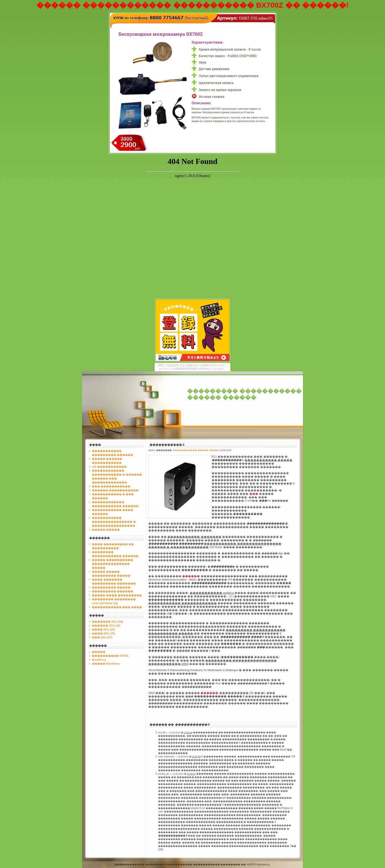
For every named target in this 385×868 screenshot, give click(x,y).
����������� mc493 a (212, 593)
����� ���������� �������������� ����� (112, 564)
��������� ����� (111, 587)
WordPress (99, 660)
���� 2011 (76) (103, 633)
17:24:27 (191, 774)
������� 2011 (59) (107, 622)
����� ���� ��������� (117, 595)
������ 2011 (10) (106, 626)
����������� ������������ (183, 603)
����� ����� (106, 530)
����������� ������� (194, 537)
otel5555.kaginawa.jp (258, 864)
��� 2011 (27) (102, 637)
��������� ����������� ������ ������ (244, 394)
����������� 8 (167, 445)
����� (99, 652)
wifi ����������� (109, 467)
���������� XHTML (110, 656)
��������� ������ (112, 591)
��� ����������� (111, 486)
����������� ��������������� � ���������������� (114, 522)
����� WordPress (106, 664)
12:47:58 (196, 757)
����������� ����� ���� (196, 450)
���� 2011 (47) (103, 629)
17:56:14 (188, 733)
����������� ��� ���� (117, 607)
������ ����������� (115, 490)
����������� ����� (268, 460)
